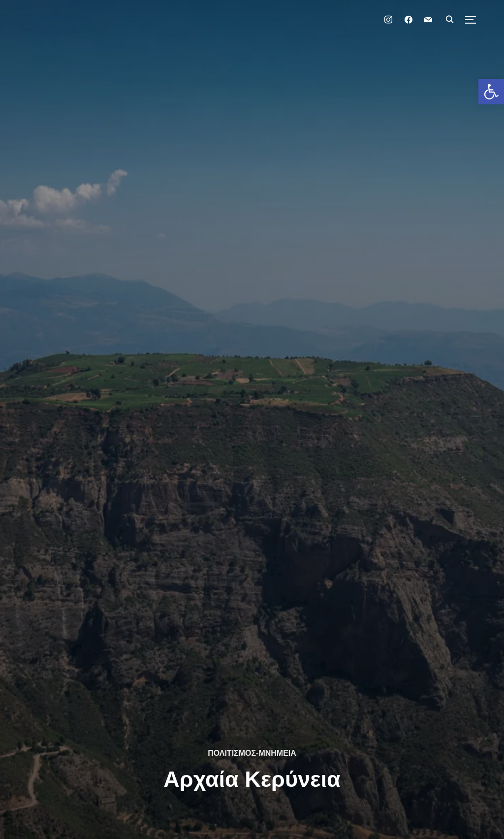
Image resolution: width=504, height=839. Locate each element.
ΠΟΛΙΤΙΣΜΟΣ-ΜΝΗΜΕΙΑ (252, 753)
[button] (491, 92)
